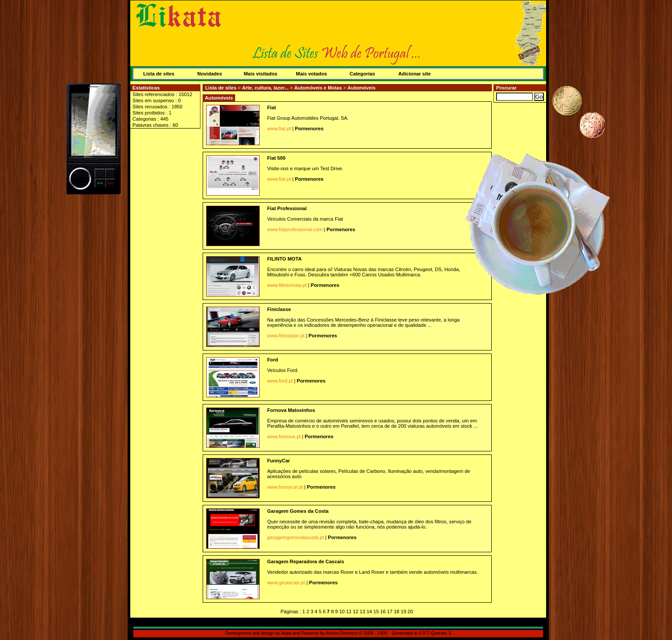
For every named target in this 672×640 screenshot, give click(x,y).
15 (376, 611)
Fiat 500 (276, 158)
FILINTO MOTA (284, 259)
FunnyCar (279, 461)
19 (403, 611)
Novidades (210, 74)
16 (383, 611)
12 (356, 611)
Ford (273, 360)
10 (342, 611)
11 (349, 611)
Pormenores (309, 129)
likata (286, 633)
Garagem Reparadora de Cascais (306, 561)
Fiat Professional (287, 208)
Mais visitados (261, 74)
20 (410, 611)
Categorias (362, 74)
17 (390, 611)
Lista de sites (159, 74)
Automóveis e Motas (319, 88)
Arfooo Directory (341, 633)
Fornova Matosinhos (291, 410)
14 (369, 611)
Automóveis (361, 88)
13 (362, 611)
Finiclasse (279, 309)
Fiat (272, 107)
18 (397, 611)
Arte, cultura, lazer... (266, 88)
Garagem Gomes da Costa (298, 511)
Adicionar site (415, 74)
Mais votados (312, 74)
